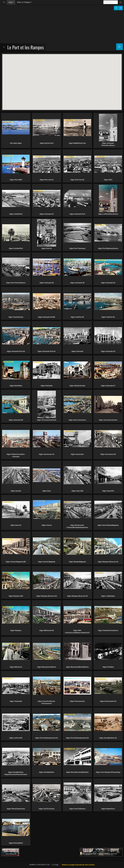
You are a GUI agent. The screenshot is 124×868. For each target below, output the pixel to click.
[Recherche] (111, 2)
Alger (11, 2)
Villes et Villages (24, 2)
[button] (62, 80)
